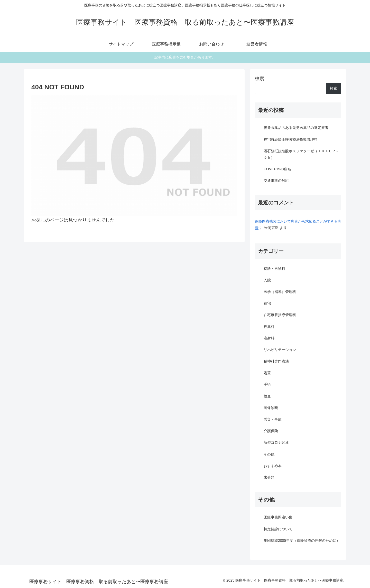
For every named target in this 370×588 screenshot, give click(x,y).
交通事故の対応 (276, 181)
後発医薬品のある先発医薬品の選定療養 (296, 128)
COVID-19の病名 (277, 169)
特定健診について (278, 529)
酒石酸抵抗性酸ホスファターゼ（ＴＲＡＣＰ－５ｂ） (301, 154)
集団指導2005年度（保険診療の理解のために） (302, 540)
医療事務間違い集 (278, 517)
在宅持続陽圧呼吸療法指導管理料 (291, 139)
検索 (260, 79)
